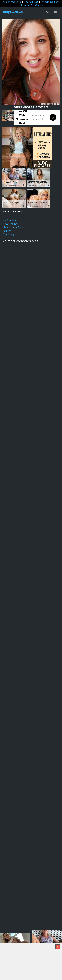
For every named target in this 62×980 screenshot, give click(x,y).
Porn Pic (7, 231)
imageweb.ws (13, 12)
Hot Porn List (31, 2)
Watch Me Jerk (10, 224)
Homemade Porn (50, 2)
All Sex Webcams (12, 2)
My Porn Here (10, 220)
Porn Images (9, 234)
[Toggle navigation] (55, 12)
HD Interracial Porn (13, 227)
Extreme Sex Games (32, 5)
